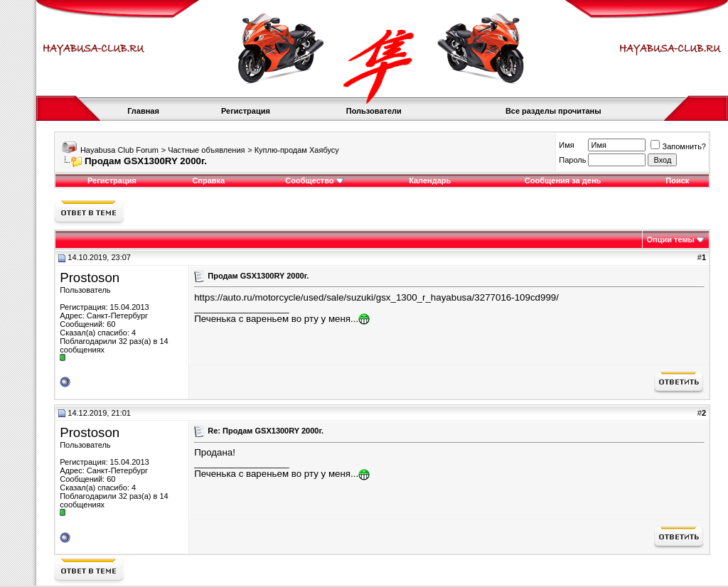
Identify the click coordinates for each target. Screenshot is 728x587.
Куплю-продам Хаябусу (297, 150)
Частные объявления (206, 150)
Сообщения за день (563, 181)
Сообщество (314, 181)
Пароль (572, 160)
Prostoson (90, 278)
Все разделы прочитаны (553, 111)
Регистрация (246, 111)
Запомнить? (678, 146)
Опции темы (671, 239)
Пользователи (374, 111)
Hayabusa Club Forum (119, 150)
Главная (143, 111)
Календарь (430, 181)
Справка (208, 181)
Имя (566, 145)
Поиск (677, 181)
